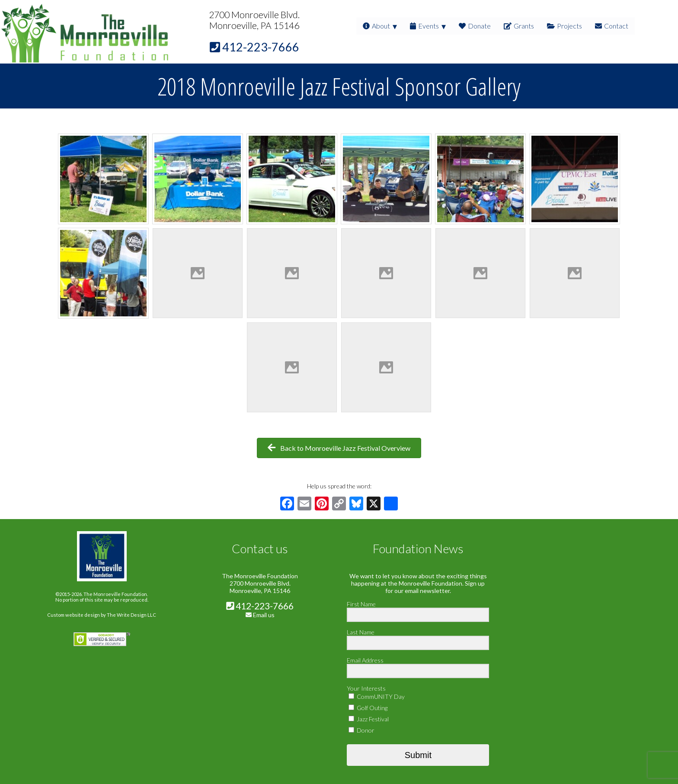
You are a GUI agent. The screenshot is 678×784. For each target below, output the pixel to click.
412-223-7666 (260, 606)
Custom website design (74, 615)
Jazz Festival (369, 719)
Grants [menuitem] (519, 26)
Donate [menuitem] (475, 26)
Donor (361, 730)
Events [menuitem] (424, 26)
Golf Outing (368, 708)
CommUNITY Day (377, 696)
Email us (264, 615)
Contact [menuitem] (612, 26)
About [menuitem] (376, 26)
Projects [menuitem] (564, 26)
